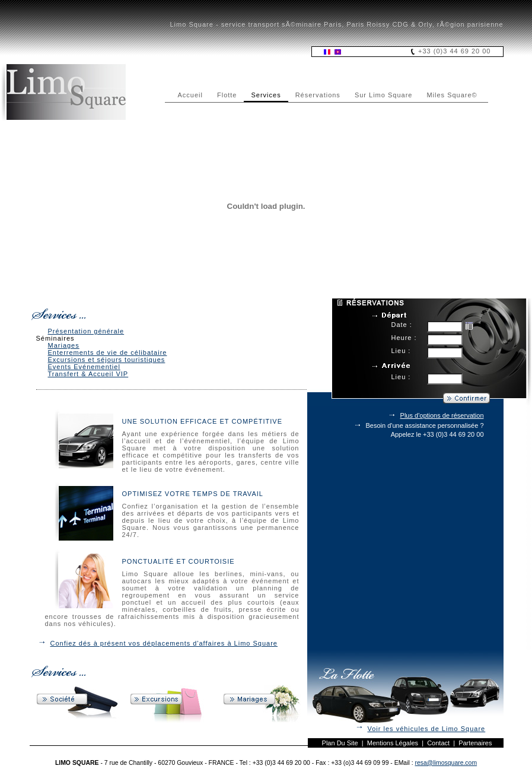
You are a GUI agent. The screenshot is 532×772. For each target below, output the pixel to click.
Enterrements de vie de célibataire (108, 352)
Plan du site (340, 743)
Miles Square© (452, 95)
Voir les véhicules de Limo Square (427, 729)
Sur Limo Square (384, 95)
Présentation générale (86, 331)
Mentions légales (393, 743)
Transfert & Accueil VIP (88, 374)
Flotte (227, 95)
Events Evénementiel (84, 367)
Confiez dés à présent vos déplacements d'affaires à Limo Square (164, 643)
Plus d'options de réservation (442, 415)
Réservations (318, 95)
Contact (438, 743)
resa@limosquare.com (446, 763)
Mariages (64, 345)
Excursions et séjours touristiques (107, 360)
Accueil (190, 95)
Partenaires (475, 743)
